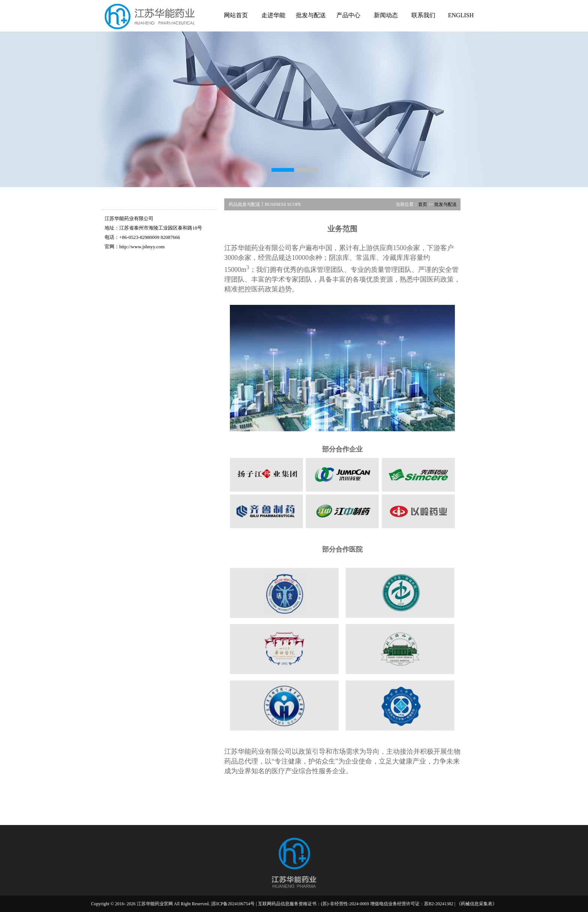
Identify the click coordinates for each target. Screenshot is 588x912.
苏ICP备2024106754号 (233, 904)
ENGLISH (461, 15)
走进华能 (273, 15)
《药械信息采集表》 (477, 904)
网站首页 (236, 15)
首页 (423, 204)
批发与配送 (311, 15)
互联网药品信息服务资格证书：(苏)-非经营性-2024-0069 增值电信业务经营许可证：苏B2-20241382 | (357, 904)
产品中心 (348, 15)
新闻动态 (386, 15)
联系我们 (423, 15)
